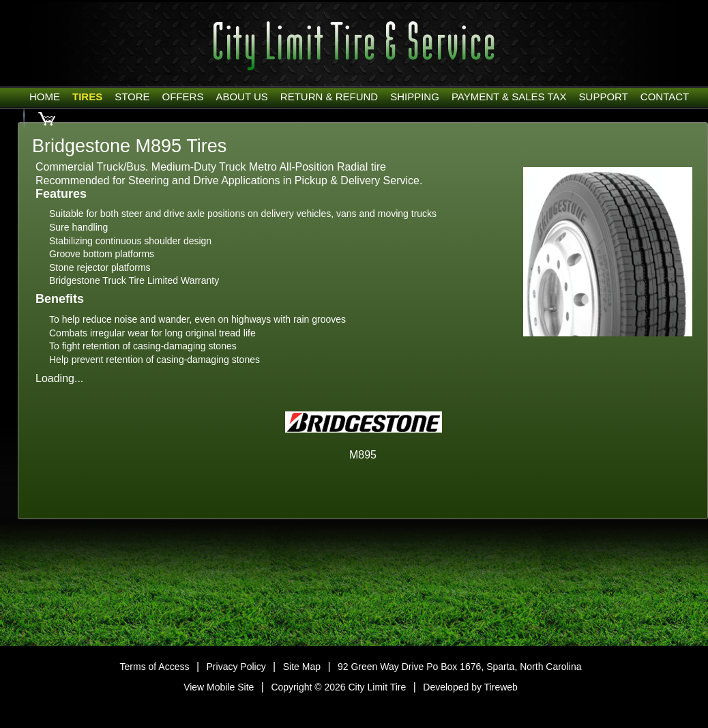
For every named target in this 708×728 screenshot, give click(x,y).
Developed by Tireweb (470, 687)
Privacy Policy (236, 667)
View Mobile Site (219, 687)
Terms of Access (155, 667)
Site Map (302, 667)
